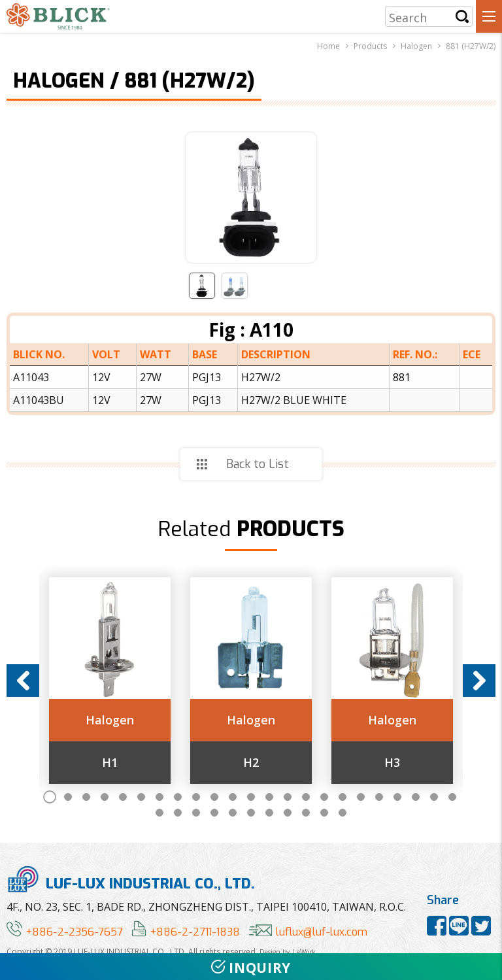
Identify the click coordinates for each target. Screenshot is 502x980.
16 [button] (324, 797)
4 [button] (105, 797)
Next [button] (479, 681)
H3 (392, 763)
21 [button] (416, 797)
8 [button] (178, 797)
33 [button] (324, 813)
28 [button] (233, 813)
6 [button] (141, 797)
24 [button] (159, 813)
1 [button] (50, 797)
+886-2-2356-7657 (65, 932)
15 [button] (306, 797)
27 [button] (214, 813)
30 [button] (269, 813)
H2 (251, 763)
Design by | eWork (288, 952)
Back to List (258, 464)
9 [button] (196, 797)
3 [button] (86, 797)
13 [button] (269, 797)
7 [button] (159, 797)
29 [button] (251, 813)
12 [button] (251, 797)
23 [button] (452, 797)
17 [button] (343, 797)
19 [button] (379, 797)
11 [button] (233, 797)
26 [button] (196, 813)
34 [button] (343, 813)
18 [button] (361, 797)
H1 (110, 763)
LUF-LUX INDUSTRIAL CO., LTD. (131, 879)
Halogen (110, 720)
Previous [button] (23, 681)
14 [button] (288, 797)
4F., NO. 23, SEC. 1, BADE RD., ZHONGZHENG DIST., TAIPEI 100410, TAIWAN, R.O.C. (206, 907)
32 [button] (306, 813)
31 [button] (288, 813)
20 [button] (397, 797)
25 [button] (178, 813)
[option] (110, 681)
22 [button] (434, 797)
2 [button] (68, 797)
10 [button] (214, 797)
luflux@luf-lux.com (308, 932)
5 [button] (123, 797)
